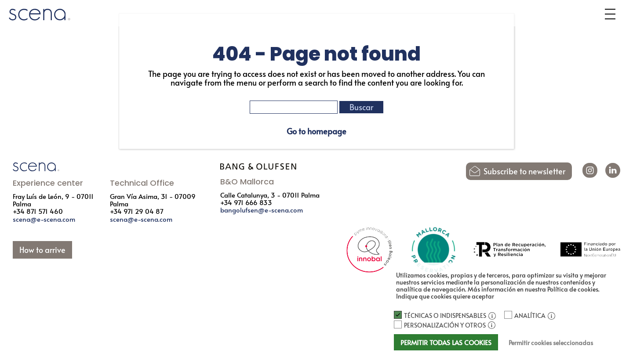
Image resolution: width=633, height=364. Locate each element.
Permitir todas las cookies (446, 342)
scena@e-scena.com (44, 219)
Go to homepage (316, 131)
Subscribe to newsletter (524, 171)
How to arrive (42, 250)
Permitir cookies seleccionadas (551, 343)
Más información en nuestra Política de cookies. (534, 289)
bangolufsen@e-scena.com (262, 210)
